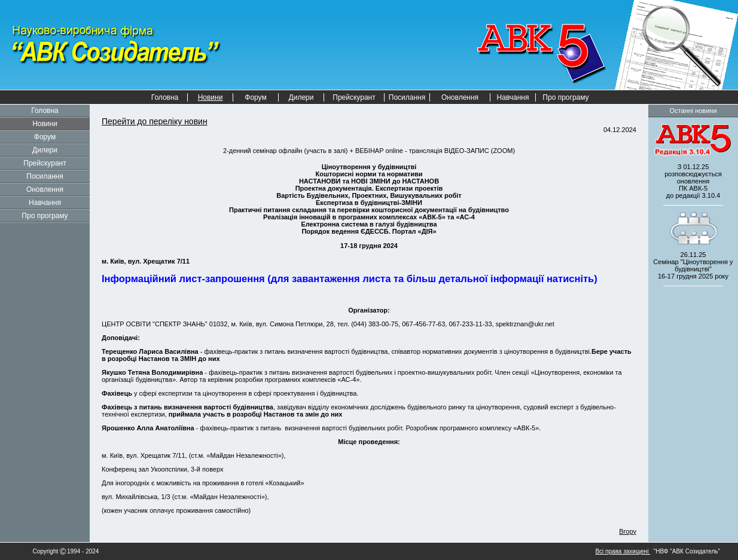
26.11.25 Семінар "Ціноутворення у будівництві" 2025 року (693, 265)
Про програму (565, 97)
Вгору (628, 531)
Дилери (301, 97)
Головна (165, 97)
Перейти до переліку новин (155, 121)
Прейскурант (354, 97)
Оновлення (460, 97)
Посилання (407, 97)
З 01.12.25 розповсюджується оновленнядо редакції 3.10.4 (693, 181)
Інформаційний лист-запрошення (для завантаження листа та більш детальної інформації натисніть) (350, 279)
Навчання (513, 97)
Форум (255, 97)
